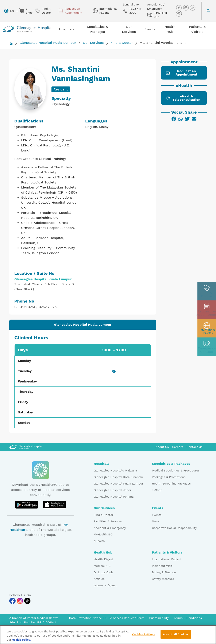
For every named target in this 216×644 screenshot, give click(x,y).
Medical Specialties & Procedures (176, 470)
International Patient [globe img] (105, 11)
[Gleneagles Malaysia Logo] (26, 447)
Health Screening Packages (171, 483)
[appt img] (207, 310)
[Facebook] (174, 119)
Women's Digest (105, 585)
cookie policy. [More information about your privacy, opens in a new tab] (22, 641)
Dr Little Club (103, 572)
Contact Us (194, 447)
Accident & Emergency (110, 528)
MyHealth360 (103, 534)
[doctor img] (207, 291)
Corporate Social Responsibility (174, 528)
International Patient (167, 559)
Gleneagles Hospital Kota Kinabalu (118, 477)
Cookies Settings (144, 635)
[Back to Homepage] (11, 43)
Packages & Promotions (169, 477)
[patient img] (207, 328)
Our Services (93, 43)
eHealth (99, 541)
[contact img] (207, 347)
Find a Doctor (122, 43)
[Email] (194, 119)
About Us (162, 447)
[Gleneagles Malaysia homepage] (27, 29)
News (156, 521)
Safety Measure (163, 579)
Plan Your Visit (162, 566)
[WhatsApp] (181, 119)
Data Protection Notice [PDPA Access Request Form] (86, 618)
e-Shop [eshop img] (25, 11)
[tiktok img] (193, 8)
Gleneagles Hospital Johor (113, 490)
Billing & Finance (164, 572)
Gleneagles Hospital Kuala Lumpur (48, 43)
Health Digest (103, 559)
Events (157, 515)
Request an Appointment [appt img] (70, 11)
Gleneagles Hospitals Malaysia (115, 470)
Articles (99, 579)
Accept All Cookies (176, 635)
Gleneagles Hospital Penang (114, 497)
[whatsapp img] (179, 14)
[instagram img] (186, 8)
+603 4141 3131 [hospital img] (157, 15)
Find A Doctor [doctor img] (43, 11)
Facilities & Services (108, 521)
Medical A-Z (102, 566)
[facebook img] (179, 8)
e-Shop (157, 490)
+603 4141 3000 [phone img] (132, 11)
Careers (178, 447)
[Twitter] (187, 119)
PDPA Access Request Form (124, 618)
